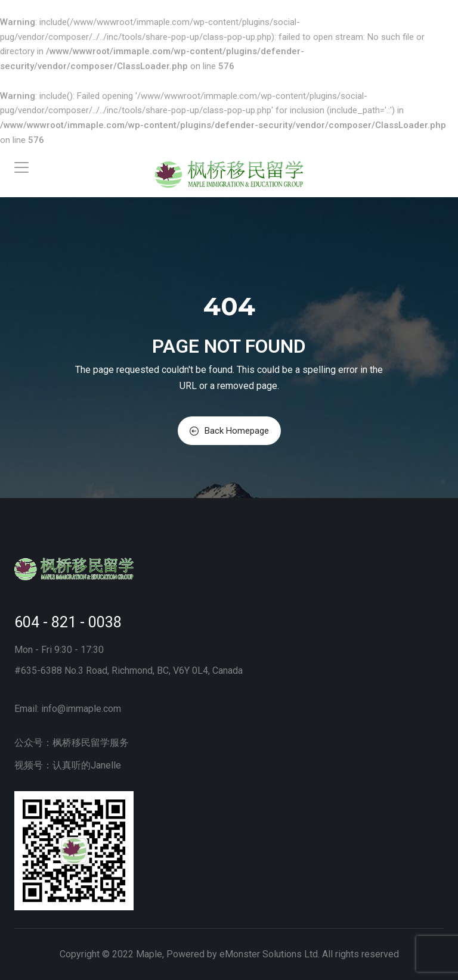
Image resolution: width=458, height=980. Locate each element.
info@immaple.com (81, 709)
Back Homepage (229, 431)
